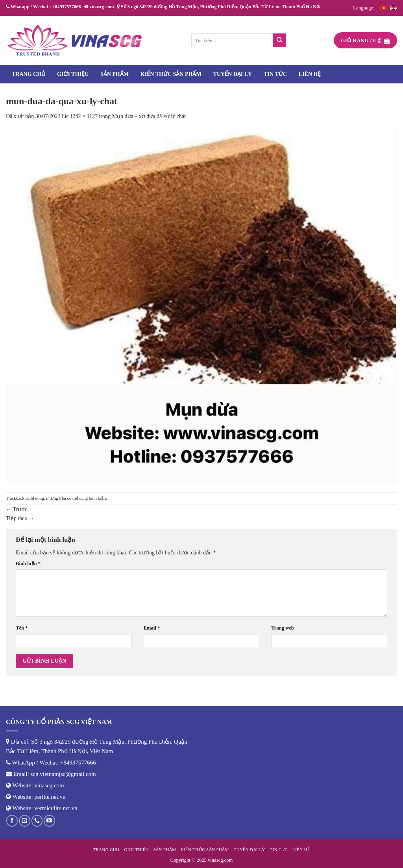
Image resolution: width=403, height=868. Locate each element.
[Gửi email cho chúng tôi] (25, 821)
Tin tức (275, 74)
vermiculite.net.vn (56, 808)
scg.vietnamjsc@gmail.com (63, 774)
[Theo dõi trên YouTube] (49, 821)
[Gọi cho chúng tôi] (37, 821)
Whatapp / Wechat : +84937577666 (43, 7)
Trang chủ (29, 74)
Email (152, 628)
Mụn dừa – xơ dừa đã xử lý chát (149, 116)
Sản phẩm (115, 74)
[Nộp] (280, 40)
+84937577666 (78, 763)
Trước (17, 509)
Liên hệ (310, 74)
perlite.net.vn (50, 797)
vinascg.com (49, 785)
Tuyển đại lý (233, 74)
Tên (22, 628)
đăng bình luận (92, 498)
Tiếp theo (20, 518)
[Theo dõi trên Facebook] (12, 821)
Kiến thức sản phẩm (171, 74)
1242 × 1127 (84, 116)
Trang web (283, 628)
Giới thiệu (73, 74)
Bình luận (28, 563)
